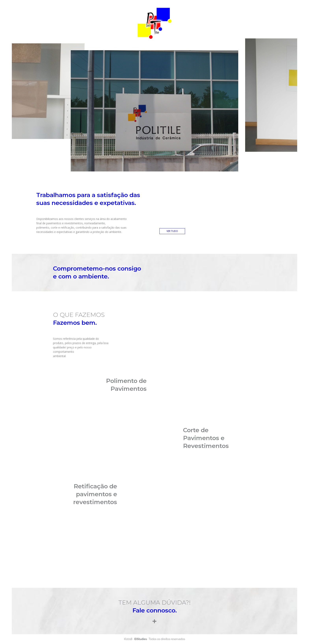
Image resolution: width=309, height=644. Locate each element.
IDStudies (141, 639)
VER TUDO (172, 231)
